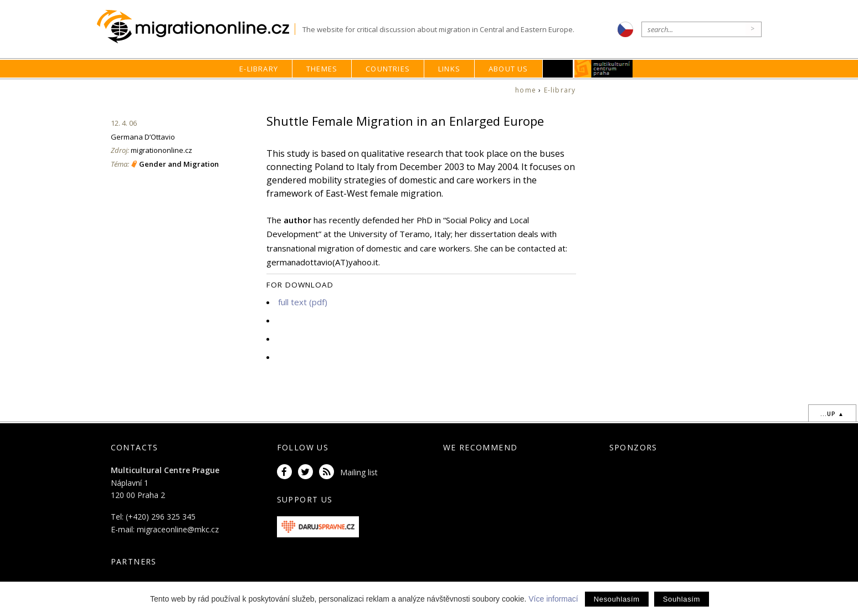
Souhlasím (682, 599)
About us (508, 69)
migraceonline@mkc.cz (178, 529)
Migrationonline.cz (196, 27)
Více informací (553, 599)
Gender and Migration (179, 164)
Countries (388, 69)
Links (449, 69)
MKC (603, 69)
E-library (259, 69)
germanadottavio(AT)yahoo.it (322, 262)
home (526, 90)
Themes (322, 69)
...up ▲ (832, 414)
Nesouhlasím (617, 599)
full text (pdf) (303, 302)
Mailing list (359, 472)
